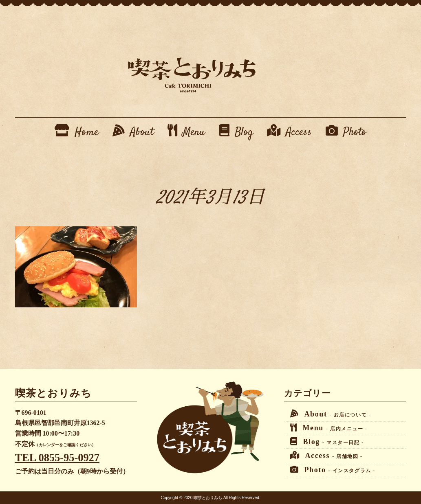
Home (77, 132)
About (133, 132)
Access (289, 132)
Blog (236, 132)
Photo (346, 132)
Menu (186, 132)
